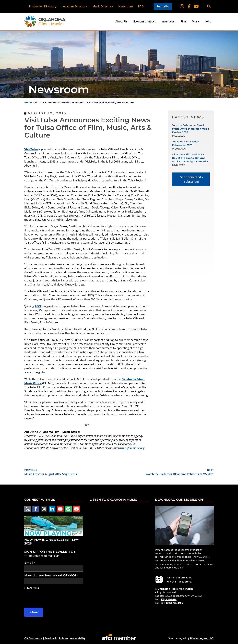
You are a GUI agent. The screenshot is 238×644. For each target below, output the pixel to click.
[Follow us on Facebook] (35, 509)
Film (183, 21)
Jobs (208, 21)
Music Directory (103, 6)
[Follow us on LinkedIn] (51, 509)
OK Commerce (33, 638)
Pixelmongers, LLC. (202, 638)
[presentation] (50, 597)
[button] (209, 7)
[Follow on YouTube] (196, 6)
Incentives (168, 21)
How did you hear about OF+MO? (51, 575)
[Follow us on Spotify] (67, 509)
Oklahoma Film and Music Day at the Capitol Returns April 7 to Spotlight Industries (190, 158)
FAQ (141, 6)
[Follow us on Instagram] (43, 509)
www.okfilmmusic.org (131, 448)
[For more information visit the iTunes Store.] (159, 579)
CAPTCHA (32, 588)
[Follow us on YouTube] (59, 509)
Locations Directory (74, 6)
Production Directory (43, 6)
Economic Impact (144, 21)
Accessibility (78, 638)
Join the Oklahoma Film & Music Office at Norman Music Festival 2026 (191, 129)
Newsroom (126, 6)
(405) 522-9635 (168, 599)
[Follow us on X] (28, 509)
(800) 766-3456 (175, 603)
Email (30, 562)
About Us (121, 21)
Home (28, 103)
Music (196, 21)
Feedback (51, 638)
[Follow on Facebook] (189, 6)
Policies (63, 638)
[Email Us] (75, 509)
